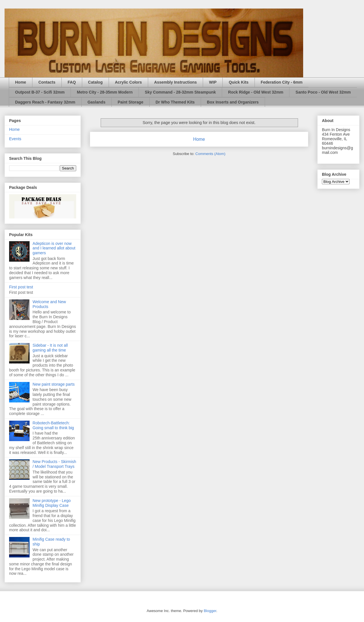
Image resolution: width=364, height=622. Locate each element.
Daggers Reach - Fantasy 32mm (45, 102)
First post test (21, 287)
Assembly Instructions (175, 82)
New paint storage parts (54, 384)
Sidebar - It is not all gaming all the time (50, 348)
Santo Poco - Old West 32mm (323, 92)
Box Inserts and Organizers (233, 102)
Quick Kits (238, 82)
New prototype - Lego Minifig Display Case (52, 503)
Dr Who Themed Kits (175, 102)
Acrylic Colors (128, 82)
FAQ (72, 82)
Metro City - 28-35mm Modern (105, 92)
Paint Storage (131, 102)
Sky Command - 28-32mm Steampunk (180, 92)
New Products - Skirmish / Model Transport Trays (54, 464)
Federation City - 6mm (282, 82)
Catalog (95, 82)
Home (21, 82)
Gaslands (97, 102)
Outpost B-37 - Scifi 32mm (40, 92)
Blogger (210, 611)
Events (15, 139)
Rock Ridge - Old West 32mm (256, 92)
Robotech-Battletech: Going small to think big (53, 425)
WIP (213, 82)
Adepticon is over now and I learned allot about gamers (54, 248)
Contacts (47, 82)
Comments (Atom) (210, 154)
